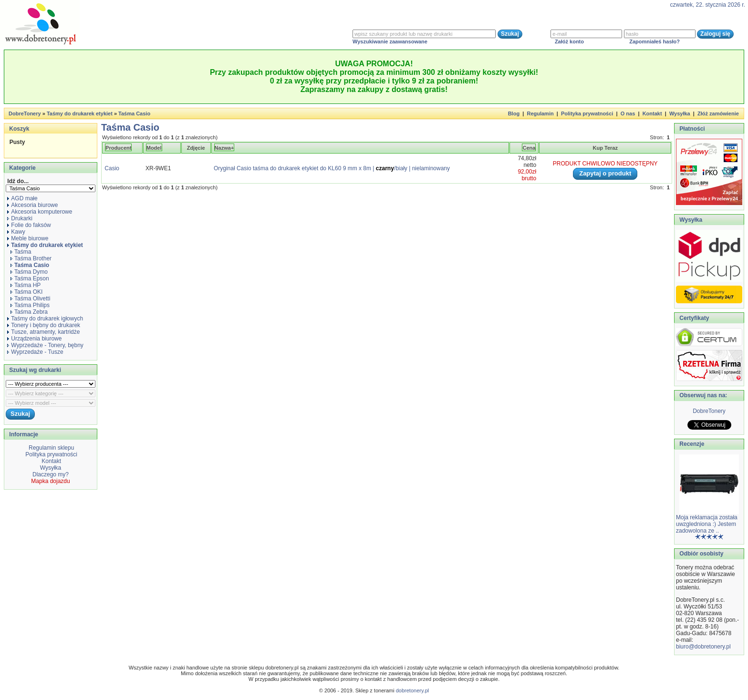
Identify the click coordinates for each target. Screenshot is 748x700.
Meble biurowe (28, 238)
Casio (112, 168)
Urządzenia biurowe (34, 339)
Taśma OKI (26, 292)
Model (154, 148)
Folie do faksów (29, 225)
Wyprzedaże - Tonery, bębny (45, 345)
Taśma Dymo (29, 272)
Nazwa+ (224, 148)
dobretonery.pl (413, 690)
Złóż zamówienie (718, 113)
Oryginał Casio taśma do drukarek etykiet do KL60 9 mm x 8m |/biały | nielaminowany (332, 168)
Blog (514, 113)
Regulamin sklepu (51, 448)
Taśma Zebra (29, 312)
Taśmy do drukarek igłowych (45, 319)
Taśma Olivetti (30, 299)
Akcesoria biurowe (32, 205)
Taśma (21, 252)
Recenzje (691, 444)
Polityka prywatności (587, 113)
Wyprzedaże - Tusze (35, 352)
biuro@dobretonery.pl (703, 647)
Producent (118, 148)
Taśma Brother (31, 258)
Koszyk (19, 129)
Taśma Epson (30, 278)
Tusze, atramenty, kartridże (43, 332)
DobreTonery (709, 411)
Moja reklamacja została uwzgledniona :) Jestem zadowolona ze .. (707, 524)
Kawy (16, 232)
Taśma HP (26, 285)
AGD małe (22, 198)
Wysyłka (680, 113)
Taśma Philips (30, 305)
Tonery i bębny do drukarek (44, 325)
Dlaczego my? (51, 474)
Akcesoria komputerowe (40, 212)
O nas (628, 113)
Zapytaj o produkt (605, 173)
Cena (529, 148)
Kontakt (652, 113)
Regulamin (540, 113)
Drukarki (20, 218)
